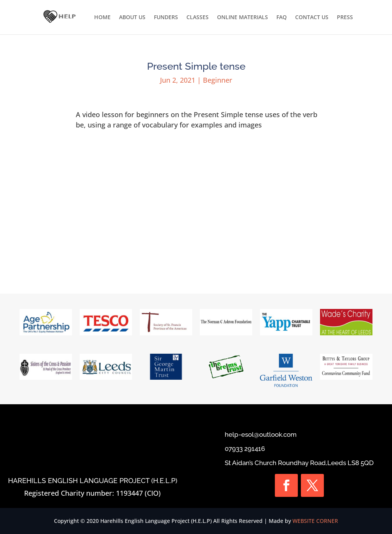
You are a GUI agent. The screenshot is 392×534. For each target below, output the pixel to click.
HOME (102, 18)
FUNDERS (166, 18)
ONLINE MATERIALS (243, 18)
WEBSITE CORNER (315, 521)
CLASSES (198, 18)
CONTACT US (312, 18)
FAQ (282, 18)
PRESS (345, 18)
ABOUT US (132, 18)
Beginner (218, 80)
